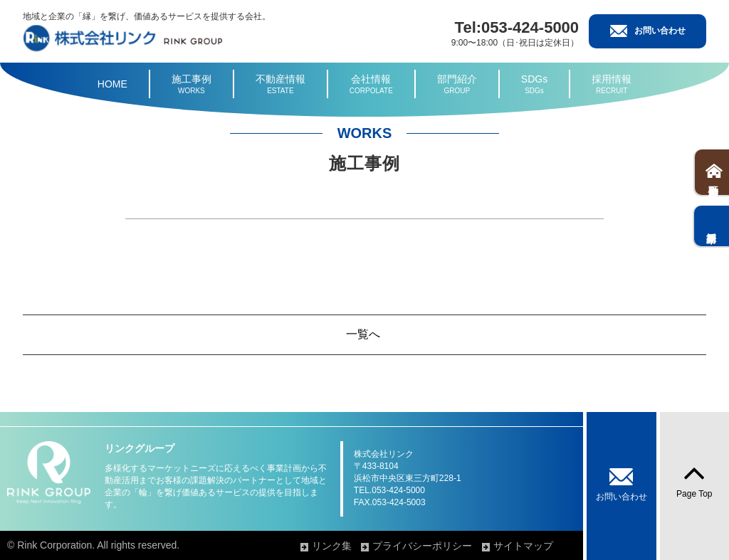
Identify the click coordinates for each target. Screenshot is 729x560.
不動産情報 (280, 85)
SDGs (534, 85)
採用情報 (612, 85)
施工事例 (192, 85)
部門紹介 (457, 85)
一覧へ (363, 334)
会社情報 (371, 85)
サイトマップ (523, 546)
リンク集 (332, 546)
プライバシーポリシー (422, 546)
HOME (112, 84)
